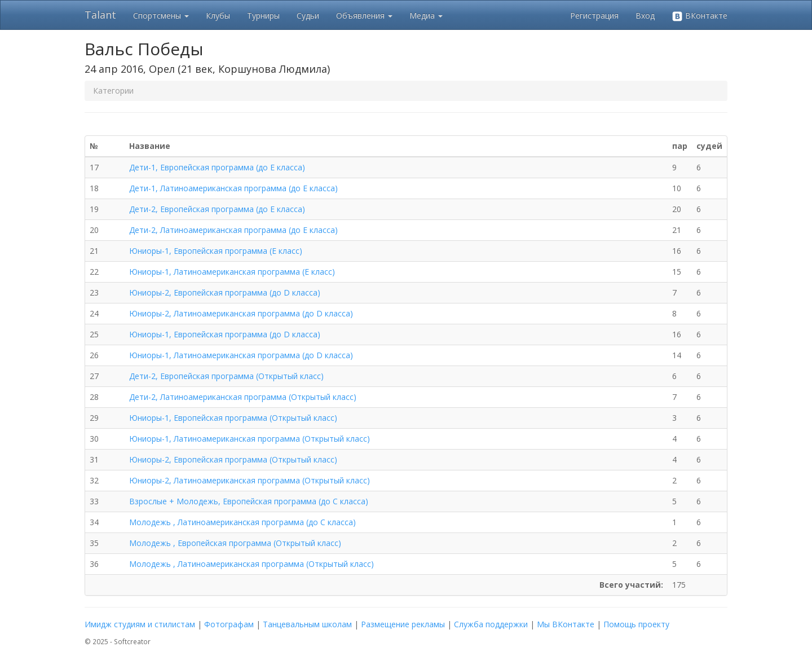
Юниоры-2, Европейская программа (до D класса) (225, 292)
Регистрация (594, 16)
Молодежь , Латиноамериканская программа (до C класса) (242, 522)
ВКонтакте (700, 16)
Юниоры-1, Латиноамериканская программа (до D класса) (241, 355)
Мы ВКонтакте (566, 624)
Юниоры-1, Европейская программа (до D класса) (225, 334)
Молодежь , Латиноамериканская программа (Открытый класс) (251, 564)
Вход (645, 16)
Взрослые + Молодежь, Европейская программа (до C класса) (249, 501)
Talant (100, 15)
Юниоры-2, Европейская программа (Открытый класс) (233, 459)
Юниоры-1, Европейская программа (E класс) (216, 251)
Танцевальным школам (307, 624)
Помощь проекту (636, 624)
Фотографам (229, 624)
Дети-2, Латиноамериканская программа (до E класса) (233, 230)
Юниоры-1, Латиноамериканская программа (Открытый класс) (250, 439)
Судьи (308, 16)
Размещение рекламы (403, 624)
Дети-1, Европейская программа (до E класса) (217, 167)
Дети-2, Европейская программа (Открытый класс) (226, 376)
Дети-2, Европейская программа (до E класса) (217, 209)
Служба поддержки (491, 624)
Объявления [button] (364, 16)
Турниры (263, 16)
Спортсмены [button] (161, 16)
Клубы (218, 16)
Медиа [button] (426, 16)
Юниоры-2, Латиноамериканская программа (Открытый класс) (250, 480)
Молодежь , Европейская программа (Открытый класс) (235, 543)
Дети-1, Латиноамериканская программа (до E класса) (233, 188)
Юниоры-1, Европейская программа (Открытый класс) (233, 418)
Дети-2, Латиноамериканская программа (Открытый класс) (243, 397)
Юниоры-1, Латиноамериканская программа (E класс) (232, 272)
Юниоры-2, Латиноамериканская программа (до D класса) (241, 313)
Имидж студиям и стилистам (140, 624)
